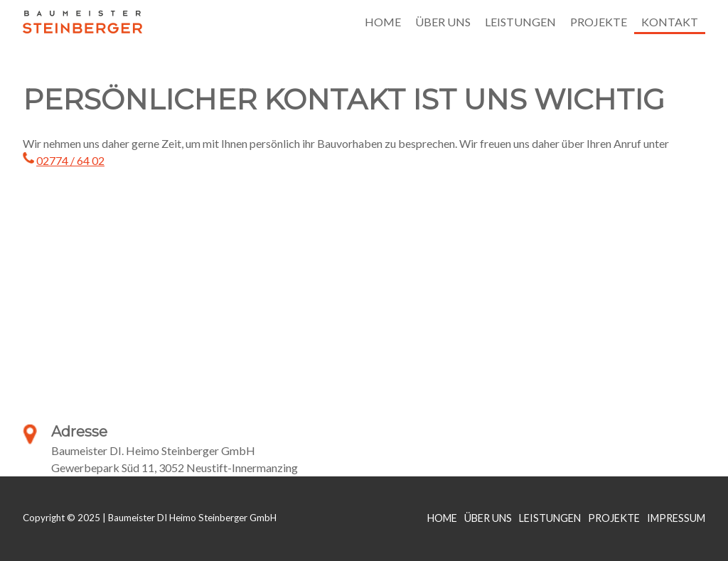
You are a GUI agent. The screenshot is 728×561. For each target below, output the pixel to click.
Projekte (599, 22)
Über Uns (488, 518)
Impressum (676, 518)
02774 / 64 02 (70, 160)
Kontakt (670, 22)
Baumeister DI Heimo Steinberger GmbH (82, 22)
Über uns (443, 22)
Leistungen (520, 22)
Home (383, 22)
